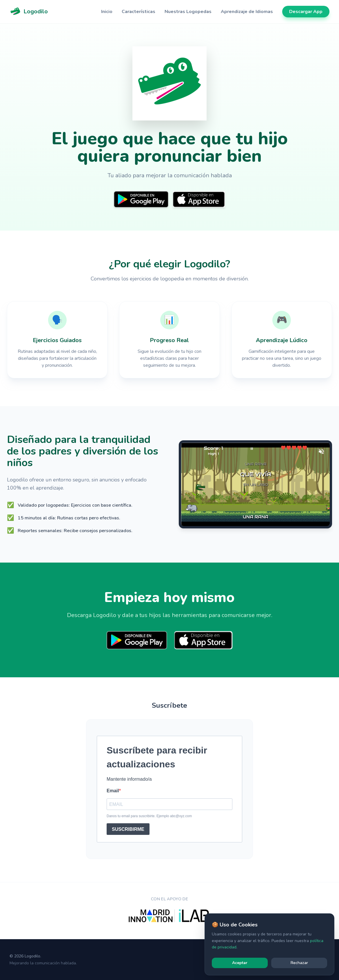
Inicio (107, 12)
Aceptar (240, 963)
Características (138, 12)
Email (113, 791)
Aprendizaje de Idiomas (247, 12)
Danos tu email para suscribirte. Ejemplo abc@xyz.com (149, 816)
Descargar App (306, 12)
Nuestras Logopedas (188, 12)
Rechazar (299, 963)
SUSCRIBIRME (128, 829)
